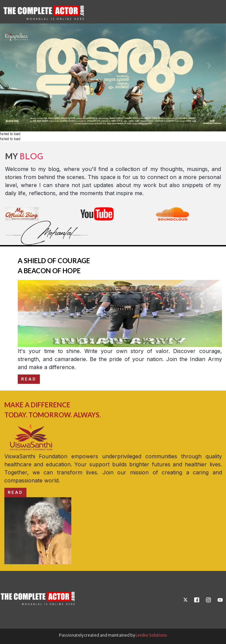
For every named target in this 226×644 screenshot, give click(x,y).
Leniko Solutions (151, 635)
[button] (17, 66)
